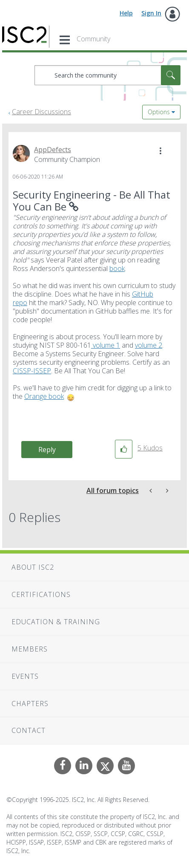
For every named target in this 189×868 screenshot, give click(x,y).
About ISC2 (33, 567)
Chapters (30, 704)
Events (25, 676)
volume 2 (149, 345)
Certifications (41, 594)
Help (126, 13)
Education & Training (56, 622)
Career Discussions (42, 112)
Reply (47, 450)
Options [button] (159, 112)
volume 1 (106, 345)
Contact (29, 730)
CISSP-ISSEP (32, 371)
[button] (160, 151)
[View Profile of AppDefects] (53, 150)
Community (93, 39)
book (117, 268)
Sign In (151, 13)
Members (30, 649)
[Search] (107, 75)
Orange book (44, 396)
